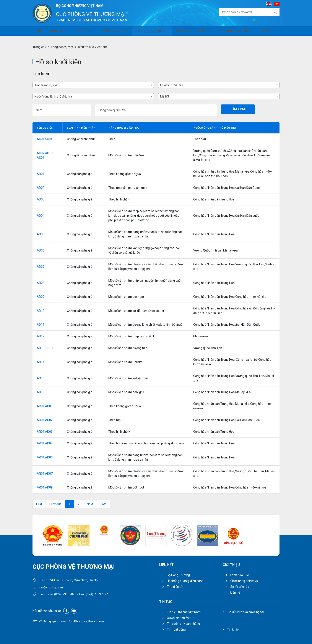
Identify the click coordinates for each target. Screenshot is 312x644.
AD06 (41, 250)
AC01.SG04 (45, 139)
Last (103, 504)
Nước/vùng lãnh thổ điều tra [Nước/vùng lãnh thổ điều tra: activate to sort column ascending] (215, 128)
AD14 (41, 362)
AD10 (41, 311)
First (39, 504)
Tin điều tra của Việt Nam (184, 612)
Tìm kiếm (238, 109)
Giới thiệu (58, 32)
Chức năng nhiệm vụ (244, 581)
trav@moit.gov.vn (51, 587)
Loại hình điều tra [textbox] (172, 85)
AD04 (41, 216)
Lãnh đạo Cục (240, 575)
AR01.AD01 (45, 406)
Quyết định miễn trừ (180, 618)
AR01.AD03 (45, 432)
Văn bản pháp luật (192, 32)
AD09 (41, 297)
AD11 (41, 325)
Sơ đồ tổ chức (240, 587)
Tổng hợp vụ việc (151, 32)
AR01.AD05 (45, 457)
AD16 (41, 392)
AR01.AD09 (45, 487)
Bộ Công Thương (178, 575)
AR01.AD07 (45, 474)
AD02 (41, 188)
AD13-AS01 (45, 348)
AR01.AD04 (45, 443)
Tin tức (84, 32)
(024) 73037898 (65, 594)
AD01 (41, 174)
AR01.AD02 (45, 420)
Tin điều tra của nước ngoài (245, 612)
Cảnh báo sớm (114, 32)
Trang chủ (39, 47)
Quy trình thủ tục (233, 32)
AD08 (41, 283)
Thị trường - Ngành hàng (183, 624)
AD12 (41, 336)
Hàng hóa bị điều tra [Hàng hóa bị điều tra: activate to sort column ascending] (124, 128)
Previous (55, 504)
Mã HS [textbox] (165, 96)
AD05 (41, 234)
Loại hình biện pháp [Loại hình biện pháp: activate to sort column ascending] (81, 128)
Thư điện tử (175, 587)
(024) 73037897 (97, 594)
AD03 (41, 199)
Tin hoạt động (176, 630)
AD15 (41, 378)
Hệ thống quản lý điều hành (185, 581)
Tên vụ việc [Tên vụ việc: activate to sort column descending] (45, 128)
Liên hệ (235, 593)
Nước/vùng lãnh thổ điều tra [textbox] (53, 96)
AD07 (41, 267)
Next (90, 504)
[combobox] (93, 85)
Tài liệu (266, 32)
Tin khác (233, 630)
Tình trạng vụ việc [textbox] (46, 85)
